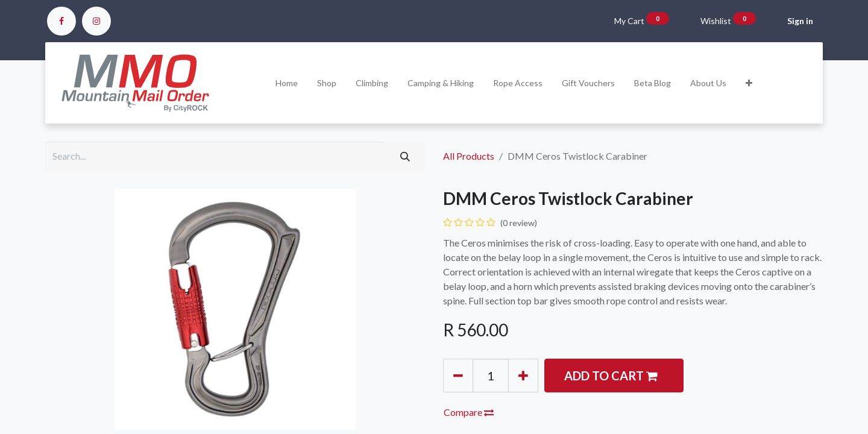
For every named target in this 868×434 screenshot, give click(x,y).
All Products (469, 156)
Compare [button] (469, 412)
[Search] (405, 156)
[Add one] (523, 376)
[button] (749, 83)
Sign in (800, 21)
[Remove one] (458, 376)
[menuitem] (287, 83)
